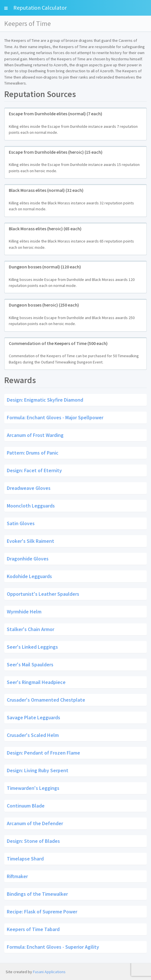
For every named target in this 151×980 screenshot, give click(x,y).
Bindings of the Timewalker (37, 894)
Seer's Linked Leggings (32, 647)
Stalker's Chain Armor (31, 629)
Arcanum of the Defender (35, 823)
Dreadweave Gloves (29, 488)
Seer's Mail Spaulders (30, 664)
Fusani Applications (49, 972)
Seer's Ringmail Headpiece (36, 682)
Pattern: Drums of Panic (33, 452)
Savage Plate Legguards (33, 717)
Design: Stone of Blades (33, 841)
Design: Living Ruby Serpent (38, 770)
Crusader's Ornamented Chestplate (46, 700)
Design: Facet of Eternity (34, 470)
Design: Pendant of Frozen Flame (43, 753)
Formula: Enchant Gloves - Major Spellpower (55, 417)
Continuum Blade (26, 806)
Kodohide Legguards (29, 576)
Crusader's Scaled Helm (33, 735)
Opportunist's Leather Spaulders (43, 594)
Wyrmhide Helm (24, 611)
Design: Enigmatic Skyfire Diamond (45, 399)
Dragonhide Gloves (28, 558)
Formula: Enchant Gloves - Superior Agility (53, 947)
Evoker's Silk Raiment (31, 541)
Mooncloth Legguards (31, 505)
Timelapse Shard (25, 859)
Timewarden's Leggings (33, 788)
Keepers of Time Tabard (33, 929)
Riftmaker (17, 876)
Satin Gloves (21, 523)
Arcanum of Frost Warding (35, 435)
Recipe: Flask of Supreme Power (42, 912)
